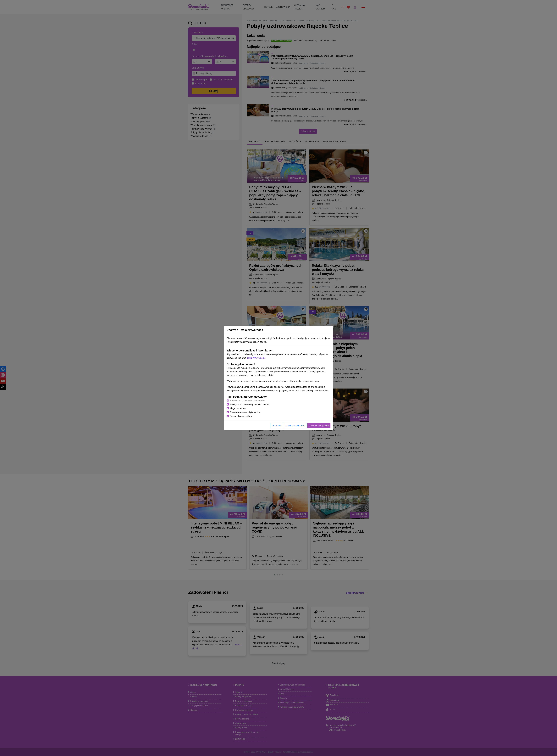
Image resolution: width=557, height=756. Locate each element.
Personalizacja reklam (241, 416)
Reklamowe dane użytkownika (245, 412)
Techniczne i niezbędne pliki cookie (247, 401)
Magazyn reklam (238, 408)
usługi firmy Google (256, 358)
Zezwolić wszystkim (319, 426)
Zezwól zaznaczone (295, 426)
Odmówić (277, 426)
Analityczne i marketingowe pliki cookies (250, 404)
